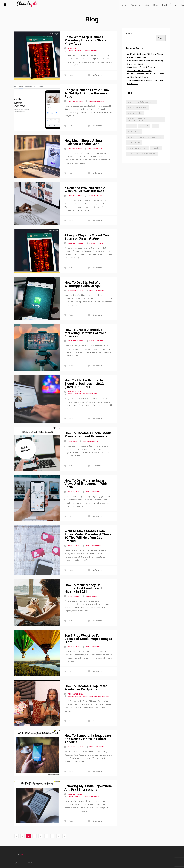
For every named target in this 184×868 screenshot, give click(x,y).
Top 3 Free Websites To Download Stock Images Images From (88, 639)
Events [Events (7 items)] (132, 126)
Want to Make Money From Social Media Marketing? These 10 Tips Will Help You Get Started (88, 536)
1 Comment (96, 466)
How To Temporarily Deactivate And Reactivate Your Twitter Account (88, 739)
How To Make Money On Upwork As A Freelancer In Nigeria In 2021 (84, 588)
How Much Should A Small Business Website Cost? (84, 142)
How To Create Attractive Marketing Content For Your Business (85, 333)
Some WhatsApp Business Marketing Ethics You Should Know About (86, 40)
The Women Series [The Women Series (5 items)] (137, 148)
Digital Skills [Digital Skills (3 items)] (135, 113)
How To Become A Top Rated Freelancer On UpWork (86, 688)
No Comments (97, 75)
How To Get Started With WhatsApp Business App (83, 284)
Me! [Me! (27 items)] (155, 126)
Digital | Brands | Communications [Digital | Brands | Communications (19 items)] (137, 119)
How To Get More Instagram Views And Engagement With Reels (86, 484)
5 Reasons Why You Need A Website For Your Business (85, 190)
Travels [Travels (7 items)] (156, 148)
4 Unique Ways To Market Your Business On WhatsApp (87, 237)
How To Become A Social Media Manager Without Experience (88, 435)
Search (129, 34)
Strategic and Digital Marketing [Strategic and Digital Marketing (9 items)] (145, 137)
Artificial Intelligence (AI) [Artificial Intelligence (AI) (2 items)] (142, 102)
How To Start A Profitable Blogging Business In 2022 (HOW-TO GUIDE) (84, 384)
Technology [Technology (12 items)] (134, 143)
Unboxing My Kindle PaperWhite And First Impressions (88, 788)
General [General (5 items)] (144, 126)
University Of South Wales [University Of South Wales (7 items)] (142, 154)
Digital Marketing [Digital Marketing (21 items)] (137, 108)
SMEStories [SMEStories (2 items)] (134, 131)
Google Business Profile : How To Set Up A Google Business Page (87, 93)
